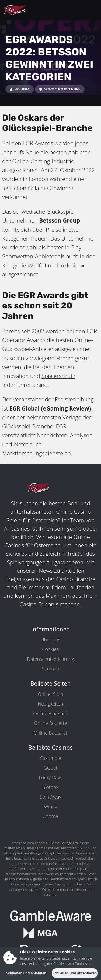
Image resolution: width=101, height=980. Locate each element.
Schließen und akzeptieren (75, 973)
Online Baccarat (50, 733)
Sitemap (50, 669)
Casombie (50, 758)
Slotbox (50, 787)
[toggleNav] (90, 10)
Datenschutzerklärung (50, 659)
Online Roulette (50, 723)
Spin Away (51, 797)
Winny (50, 807)
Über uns (50, 640)
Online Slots (50, 694)
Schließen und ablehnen (26, 973)
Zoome (51, 816)
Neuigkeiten (51, 704)
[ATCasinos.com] (27, 10)
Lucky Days (50, 777)
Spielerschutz (58, 376)
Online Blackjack (51, 713)
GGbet (50, 768)
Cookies (51, 649)
